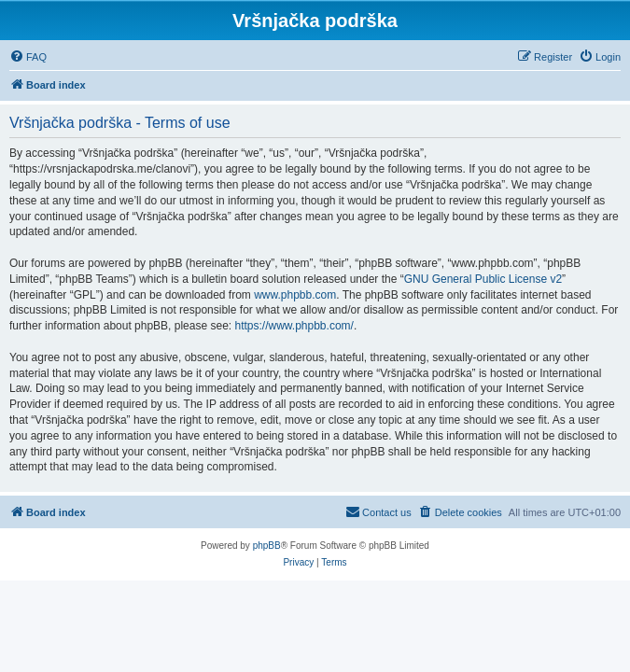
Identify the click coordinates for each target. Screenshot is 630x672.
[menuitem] (28, 57)
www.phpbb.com (295, 295)
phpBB (267, 546)
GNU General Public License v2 (483, 279)
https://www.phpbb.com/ (294, 326)
